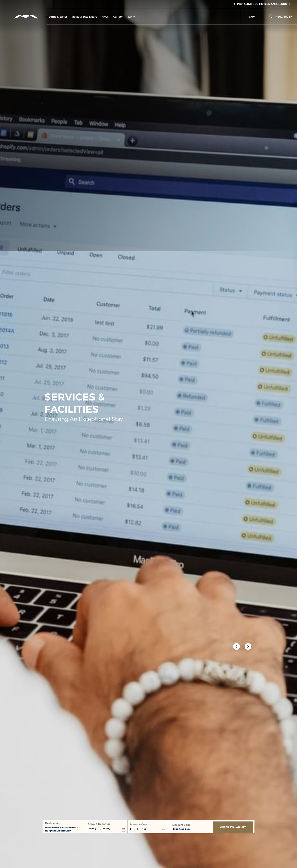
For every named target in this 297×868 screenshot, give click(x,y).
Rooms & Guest (139, 824)
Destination (52, 823)
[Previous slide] (236, 646)
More (133, 17)
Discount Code (181, 825)
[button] (252, 17)
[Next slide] (248, 646)
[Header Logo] (23, 17)
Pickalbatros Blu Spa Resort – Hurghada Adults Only (62, 829)
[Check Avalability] (233, 827)
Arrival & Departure (99, 824)
